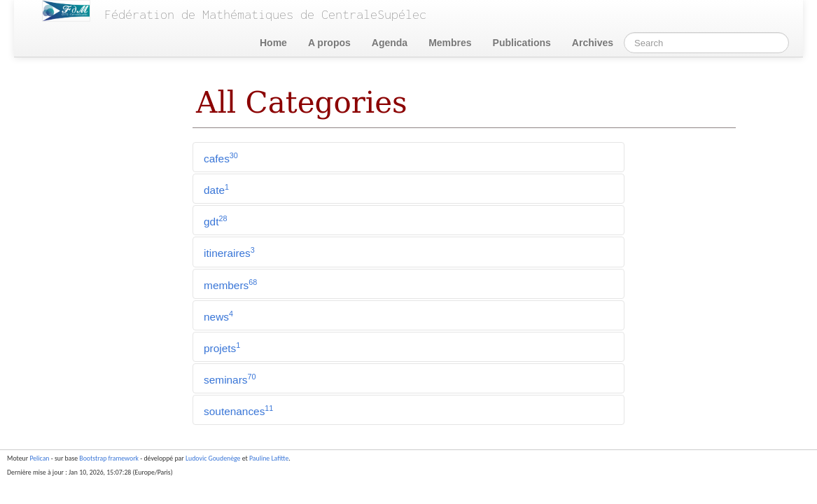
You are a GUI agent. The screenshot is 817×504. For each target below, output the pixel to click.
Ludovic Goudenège (213, 458)
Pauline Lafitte (269, 458)
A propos (329, 43)
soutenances (238, 411)
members (230, 285)
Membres (450, 43)
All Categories (302, 103)
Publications (522, 43)
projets (222, 348)
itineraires (229, 252)
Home (273, 43)
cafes (221, 158)
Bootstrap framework (109, 458)
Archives (593, 43)
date (216, 189)
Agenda (390, 43)
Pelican (39, 458)
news (218, 316)
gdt (215, 221)
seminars (230, 379)
